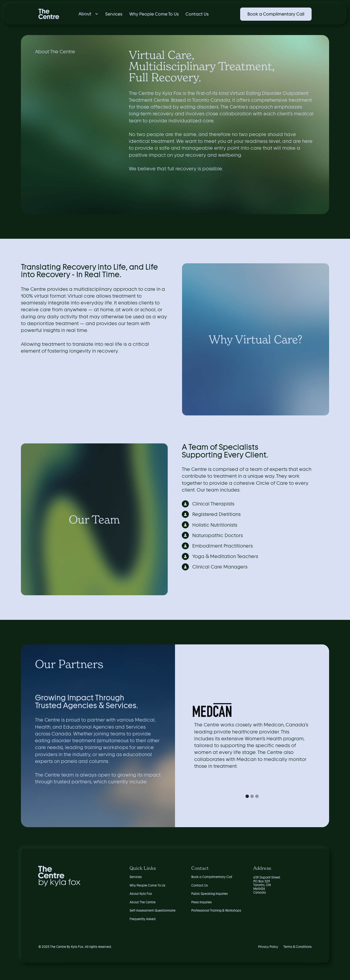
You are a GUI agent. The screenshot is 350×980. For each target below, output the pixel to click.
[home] (49, 14)
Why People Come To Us (154, 14)
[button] (87, 14)
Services (114, 14)
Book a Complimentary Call (276, 14)
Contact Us (197, 14)
